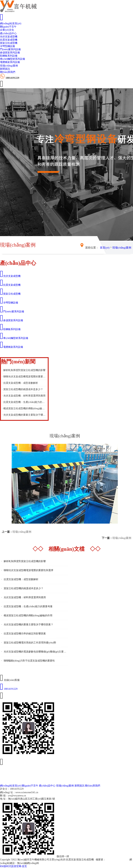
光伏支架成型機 (9, 37)
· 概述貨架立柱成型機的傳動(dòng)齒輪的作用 (24, 408)
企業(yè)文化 (7, 30)
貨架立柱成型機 (9, 43)
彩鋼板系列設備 (9, 56)
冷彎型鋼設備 (7, 46)
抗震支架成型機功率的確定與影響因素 (25, 634)
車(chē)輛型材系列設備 (12, 59)
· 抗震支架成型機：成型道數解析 (20, 383)
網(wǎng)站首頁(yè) (11, 23)
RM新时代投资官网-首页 (13, 866)
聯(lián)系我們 (8, 72)
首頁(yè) (105, 248)
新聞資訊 (5, 69)
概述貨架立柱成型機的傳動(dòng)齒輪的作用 (28, 616)
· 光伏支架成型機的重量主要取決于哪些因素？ (24, 415)
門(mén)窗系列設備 (10, 49)
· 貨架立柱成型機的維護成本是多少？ (23, 389)
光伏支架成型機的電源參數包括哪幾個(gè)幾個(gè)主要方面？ (37, 652)
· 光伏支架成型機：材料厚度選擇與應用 (24, 396)
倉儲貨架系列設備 (10, 53)
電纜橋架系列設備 (10, 62)
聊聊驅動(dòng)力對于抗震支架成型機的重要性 (29, 661)
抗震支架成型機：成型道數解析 (21, 579)
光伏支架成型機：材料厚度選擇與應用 (25, 597)
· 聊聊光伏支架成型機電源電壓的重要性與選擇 (24, 377)
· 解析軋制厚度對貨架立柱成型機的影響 (24, 370)
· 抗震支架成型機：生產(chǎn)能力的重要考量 (24, 402)
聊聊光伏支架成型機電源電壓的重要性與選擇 (28, 570)
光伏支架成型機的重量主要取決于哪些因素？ (28, 625)
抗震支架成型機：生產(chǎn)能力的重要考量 (28, 606)
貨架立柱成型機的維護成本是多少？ (24, 588)
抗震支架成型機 (9, 40)
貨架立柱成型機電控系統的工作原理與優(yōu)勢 (30, 643)
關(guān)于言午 (8, 27)
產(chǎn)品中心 (8, 33)
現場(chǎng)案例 (9, 66)
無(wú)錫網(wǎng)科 (28, 863)
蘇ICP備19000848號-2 (117, 860)
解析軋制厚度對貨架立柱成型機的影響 (25, 561)
